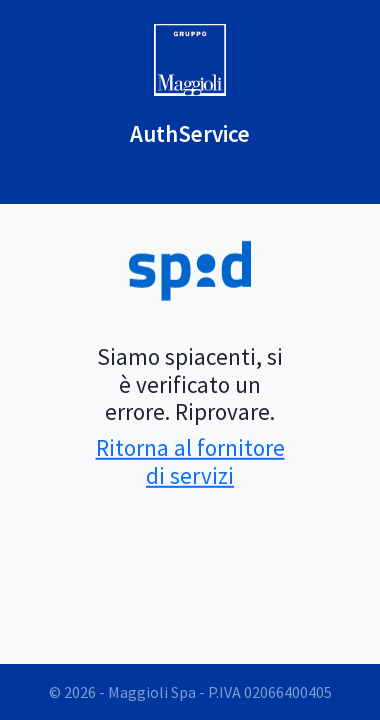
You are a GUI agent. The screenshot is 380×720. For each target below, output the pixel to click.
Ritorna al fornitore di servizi (190, 461)
